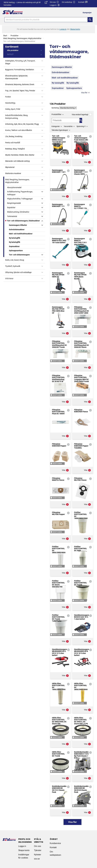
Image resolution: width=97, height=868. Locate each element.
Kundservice (55, 843)
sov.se (37, 859)
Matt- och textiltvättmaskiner (21, 234)
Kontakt (83, 2)
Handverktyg (10, 103)
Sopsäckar (11, 207)
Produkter (15, 36)
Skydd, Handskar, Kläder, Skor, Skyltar (20, 155)
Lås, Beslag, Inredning (14, 136)
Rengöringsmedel (14, 203)
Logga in (22, 846)
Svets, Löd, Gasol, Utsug (15, 260)
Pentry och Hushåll (13, 143)
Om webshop (69, 2)
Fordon (8, 97)
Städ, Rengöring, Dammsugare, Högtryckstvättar (22, 38)
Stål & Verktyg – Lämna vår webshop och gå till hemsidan (25, 4)
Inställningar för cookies (24, 856)
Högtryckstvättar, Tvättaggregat (20, 199)
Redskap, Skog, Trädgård (15, 149)
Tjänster (38, 850)
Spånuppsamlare (16, 251)
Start (5, 36)
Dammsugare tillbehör (18, 225)
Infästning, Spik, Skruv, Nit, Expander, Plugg (22, 124)
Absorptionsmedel (14, 187)
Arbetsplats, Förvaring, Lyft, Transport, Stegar (20, 62)
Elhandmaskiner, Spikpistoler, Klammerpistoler (16, 77)
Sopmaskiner (14, 246)
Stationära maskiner (13, 173)
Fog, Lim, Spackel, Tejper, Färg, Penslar (20, 91)
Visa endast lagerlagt (82, 114)
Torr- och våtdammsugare (19, 255)
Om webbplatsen (55, 853)
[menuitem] (88, 13)
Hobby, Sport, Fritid (13, 109)
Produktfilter (56, 114)
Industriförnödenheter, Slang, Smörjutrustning (17, 117)
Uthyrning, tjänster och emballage (18, 272)
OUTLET (10, 54)
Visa (65, 162)
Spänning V (81, 126)
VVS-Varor (9, 278)
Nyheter (38, 855)
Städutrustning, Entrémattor (18, 212)
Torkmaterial (12, 216)
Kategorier (56, 126)
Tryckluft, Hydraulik (13, 266)
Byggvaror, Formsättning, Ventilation (20, 70)
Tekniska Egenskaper (60, 130)
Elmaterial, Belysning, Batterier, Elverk (20, 84)
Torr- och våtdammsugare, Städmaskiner (23, 221)
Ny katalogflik (15, 238)
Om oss (54, 2)
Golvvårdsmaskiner (17, 230)
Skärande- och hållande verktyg (17, 161)
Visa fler (86, 93)
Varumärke (68, 126)
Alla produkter (13, 50)
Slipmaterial (10, 167)
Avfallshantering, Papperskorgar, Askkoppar (20, 193)
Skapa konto (24, 850)
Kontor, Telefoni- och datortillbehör (19, 130)
